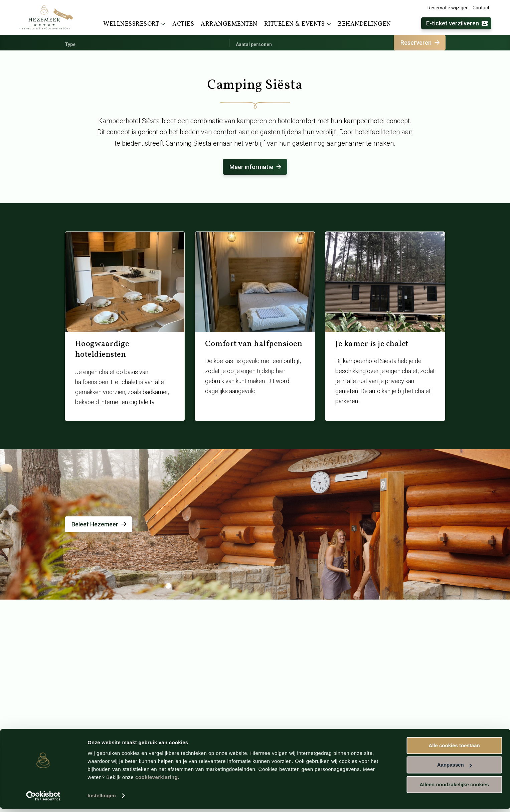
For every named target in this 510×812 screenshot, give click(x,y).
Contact (481, 8)
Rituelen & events (298, 24)
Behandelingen (365, 24)
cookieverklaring (156, 780)
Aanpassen (455, 768)
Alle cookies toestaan (454, 749)
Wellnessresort (134, 24)
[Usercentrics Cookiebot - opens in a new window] (43, 799)
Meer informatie (256, 167)
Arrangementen (229, 24)
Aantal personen (254, 44)
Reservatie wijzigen (448, 8)
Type (70, 44)
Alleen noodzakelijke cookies (454, 788)
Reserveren (421, 43)
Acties (183, 24)
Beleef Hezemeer (100, 524)
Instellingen (102, 799)
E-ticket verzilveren (457, 24)
